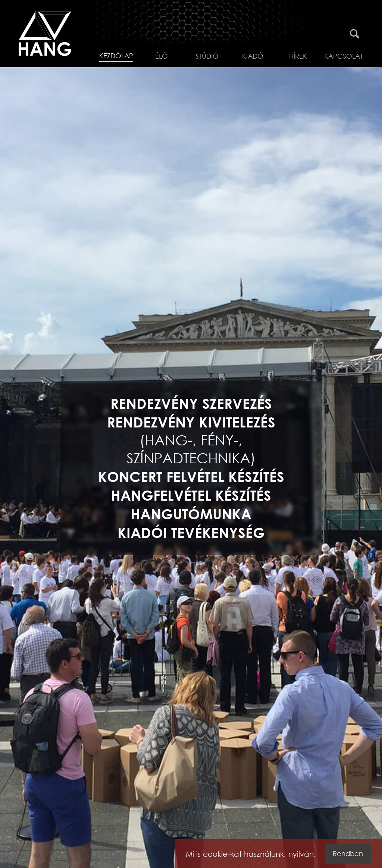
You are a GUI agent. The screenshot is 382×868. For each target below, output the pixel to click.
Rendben (348, 853)
